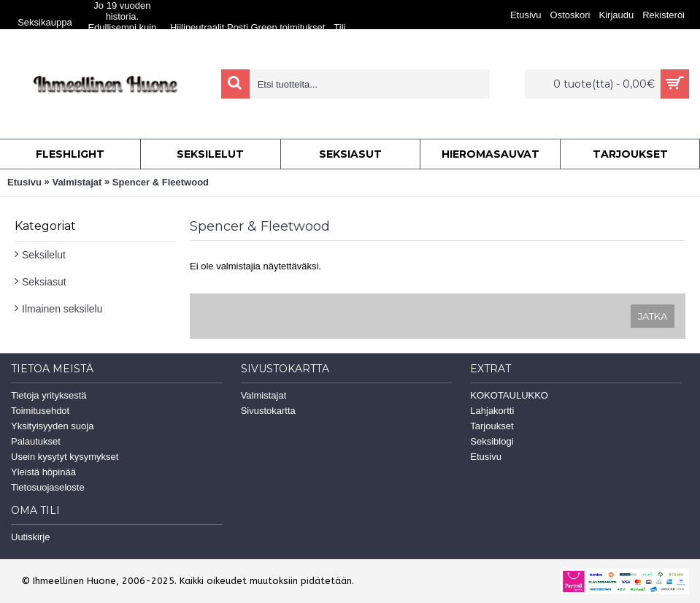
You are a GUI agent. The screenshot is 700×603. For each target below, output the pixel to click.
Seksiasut (44, 282)
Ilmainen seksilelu (62, 309)
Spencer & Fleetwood (161, 182)
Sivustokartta (268, 411)
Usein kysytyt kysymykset (65, 457)
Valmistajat (77, 182)
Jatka (653, 316)
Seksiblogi (492, 441)
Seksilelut (44, 255)
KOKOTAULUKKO (509, 395)
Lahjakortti (492, 411)
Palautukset (36, 441)
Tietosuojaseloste (48, 487)
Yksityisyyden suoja (52, 426)
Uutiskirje (30, 537)
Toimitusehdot (40, 411)
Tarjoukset (492, 426)
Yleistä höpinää (43, 472)
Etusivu (24, 182)
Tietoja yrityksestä (49, 395)
